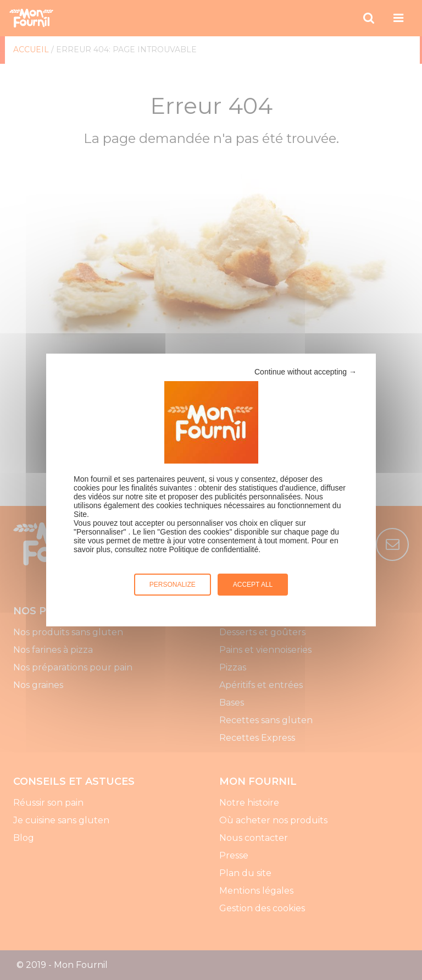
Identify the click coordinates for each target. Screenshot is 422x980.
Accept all (253, 585)
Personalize (173, 585)
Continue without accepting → (306, 372)
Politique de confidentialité (214, 549)
